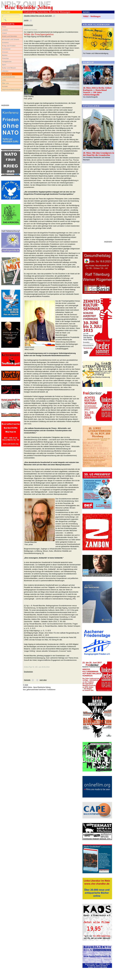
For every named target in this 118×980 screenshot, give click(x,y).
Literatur (5, 71)
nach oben (43, 680)
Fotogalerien (7, 62)
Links (4, 80)
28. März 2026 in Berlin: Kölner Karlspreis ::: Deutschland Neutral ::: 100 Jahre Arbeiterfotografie (97, 91)
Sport (4, 65)
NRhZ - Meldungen (92, 16)
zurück (26, 20)
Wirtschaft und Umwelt (11, 39)
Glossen (5, 52)
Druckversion (28, 25)
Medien (5, 55)
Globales (5, 43)
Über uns (5, 83)
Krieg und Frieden (9, 46)
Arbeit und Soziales (9, 36)
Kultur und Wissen (9, 68)
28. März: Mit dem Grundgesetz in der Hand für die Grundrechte (99, 154)
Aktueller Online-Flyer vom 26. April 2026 (38, 16)
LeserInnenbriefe (8, 77)
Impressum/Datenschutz (11, 90)
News (4, 27)
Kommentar (6, 49)
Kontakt (5, 86)
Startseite (27, 680)
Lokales (5, 30)
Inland (4, 33)
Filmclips (5, 58)
